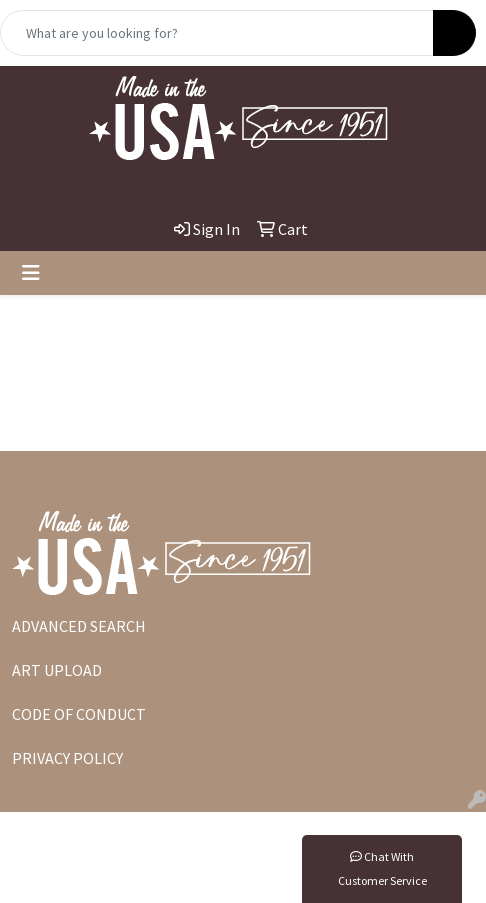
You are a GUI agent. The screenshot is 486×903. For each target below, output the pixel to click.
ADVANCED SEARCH (79, 626)
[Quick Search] (217, 33)
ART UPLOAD (57, 670)
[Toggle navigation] (31, 273)
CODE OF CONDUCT (79, 714)
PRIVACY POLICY (67, 758)
